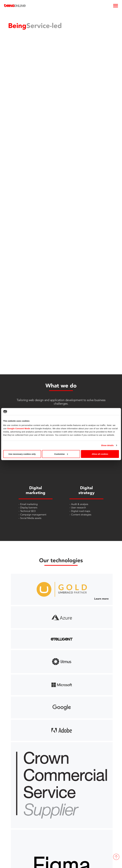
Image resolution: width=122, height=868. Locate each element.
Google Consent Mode (19, 428)
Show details (107, 445)
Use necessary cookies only (22, 454)
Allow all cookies (100, 454)
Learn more (101, 599)
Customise (61, 454)
